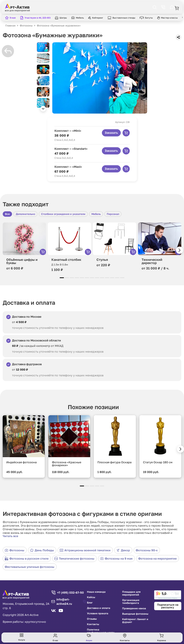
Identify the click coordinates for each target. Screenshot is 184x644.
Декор (123, 550)
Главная (10, 25)
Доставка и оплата (99, 608)
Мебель (96, 214)
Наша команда (96, 592)
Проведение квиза (134, 608)
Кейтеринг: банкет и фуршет (135, 621)
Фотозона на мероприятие (157, 559)
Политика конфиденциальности (101, 631)
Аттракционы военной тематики (85, 550)
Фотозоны (14, 550)
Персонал (113, 214)
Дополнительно (25, 214)
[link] (168, 595)
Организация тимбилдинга (131, 602)
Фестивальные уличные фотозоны (29, 567)
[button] (43, 109)
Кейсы (91, 597)
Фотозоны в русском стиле (27, 559)
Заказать (111, 133)
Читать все (10, 536)
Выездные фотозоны (135, 614)
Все (7, 214)
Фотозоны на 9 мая (116, 559)
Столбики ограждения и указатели (63, 214)
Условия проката (98, 613)
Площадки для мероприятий (131, 593)
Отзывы (92, 619)
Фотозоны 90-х (147, 550)
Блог (90, 603)
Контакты (93, 624)
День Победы (42, 550)
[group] (100, 78)
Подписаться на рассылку (168, 606)
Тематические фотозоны (74, 559)
